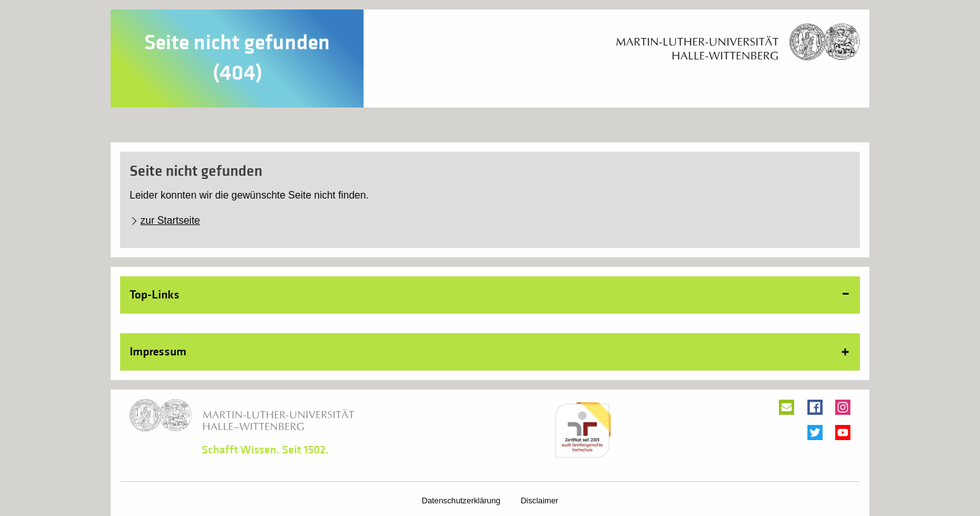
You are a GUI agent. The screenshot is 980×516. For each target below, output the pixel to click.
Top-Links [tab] (155, 295)
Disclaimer (539, 501)
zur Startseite (170, 220)
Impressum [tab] (158, 352)
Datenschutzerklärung (461, 501)
